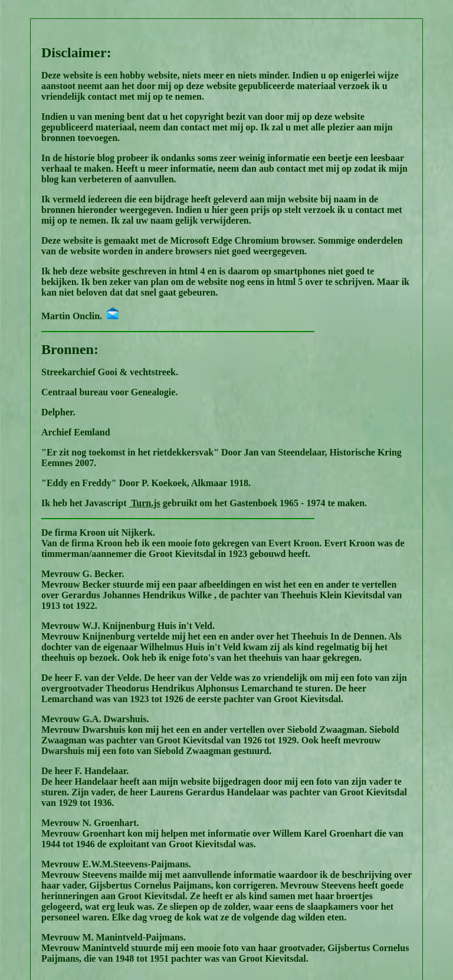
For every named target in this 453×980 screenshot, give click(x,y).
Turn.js (144, 503)
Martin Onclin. (80, 316)
